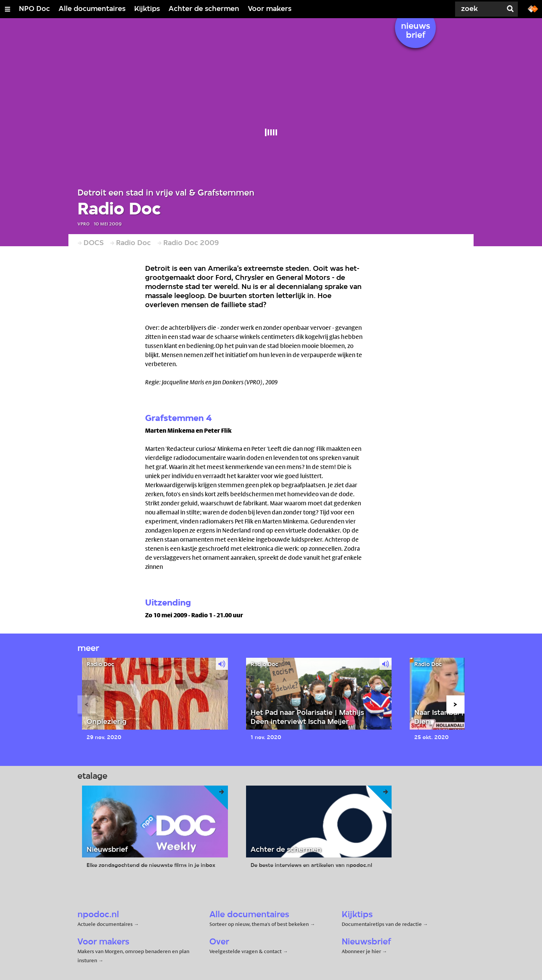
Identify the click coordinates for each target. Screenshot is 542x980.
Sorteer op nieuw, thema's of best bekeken (259, 924)
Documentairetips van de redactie (382, 924)
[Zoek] (474, 9)
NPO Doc (34, 9)
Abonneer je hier (362, 951)
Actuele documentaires (105, 924)
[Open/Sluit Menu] (8, 9)
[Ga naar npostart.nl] (533, 8)
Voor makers (270, 9)
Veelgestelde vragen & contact (245, 951)
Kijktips (147, 9)
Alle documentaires (92, 9)
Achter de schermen (204, 9)
